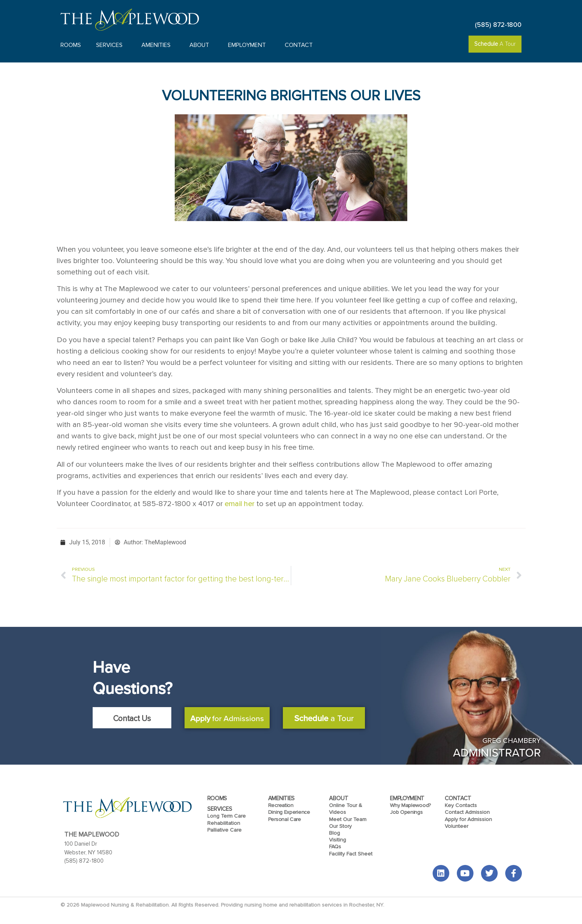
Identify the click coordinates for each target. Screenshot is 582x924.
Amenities (158, 45)
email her (240, 504)
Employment (249, 45)
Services (111, 45)
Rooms (71, 45)
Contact (301, 45)
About (201, 45)
